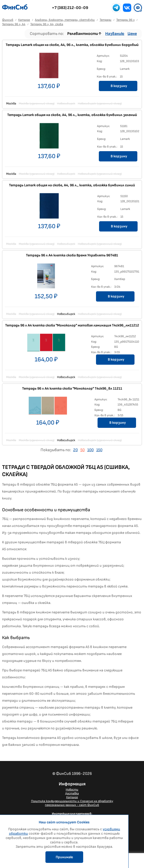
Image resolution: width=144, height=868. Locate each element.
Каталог (72, 797)
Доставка (72, 793)
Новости (72, 790)
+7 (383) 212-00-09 (70, 8)
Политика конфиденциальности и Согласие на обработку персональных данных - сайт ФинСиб (72, 803)
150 (99, 450)
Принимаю (64, 857)
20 (75, 450)
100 (90, 450)
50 (83, 450)
